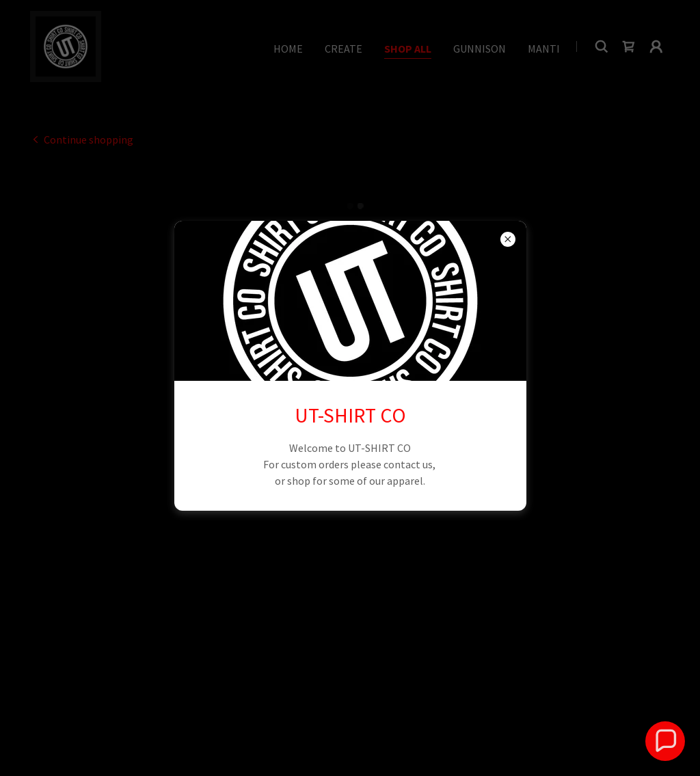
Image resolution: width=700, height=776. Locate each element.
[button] (665, 741)
